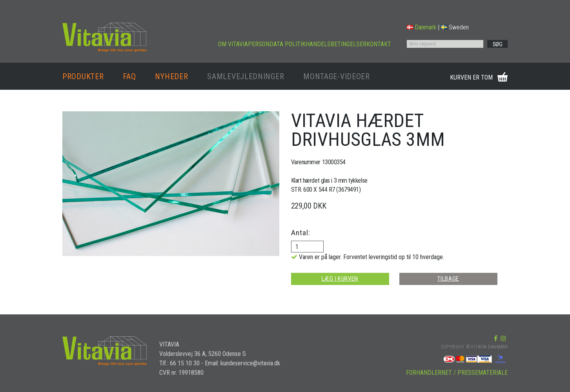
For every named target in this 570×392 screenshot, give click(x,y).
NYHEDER (171, 76)
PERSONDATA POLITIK (277, 44)
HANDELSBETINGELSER (336, 44)
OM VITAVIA (233, 44)
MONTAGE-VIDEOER (337, 76)
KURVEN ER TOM (471, 77)
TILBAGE (448, 279)
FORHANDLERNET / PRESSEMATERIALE (457, 373)
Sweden (455, 27)
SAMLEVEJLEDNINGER (246, 76)
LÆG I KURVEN (340, 279)
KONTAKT (379, 44)
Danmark (422, 27)
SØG (498, 44)
